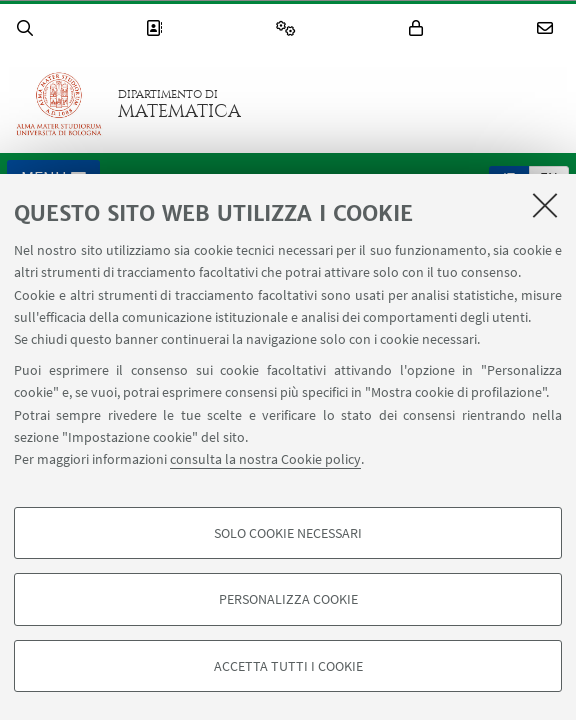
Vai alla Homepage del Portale (59, 104)
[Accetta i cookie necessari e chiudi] (545, 205)
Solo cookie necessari (288, 533)
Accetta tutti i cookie (288, 666)
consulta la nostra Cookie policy (265, 459)
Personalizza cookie (288, 599)
